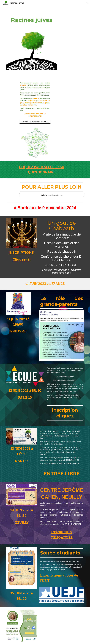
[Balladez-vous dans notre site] (52, 195)
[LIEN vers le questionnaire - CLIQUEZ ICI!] (35, 122)
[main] (32, 20)
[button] (88, 3)
